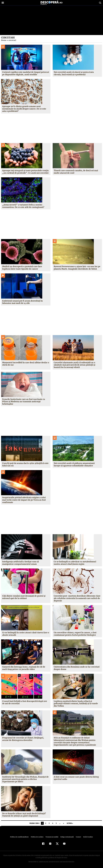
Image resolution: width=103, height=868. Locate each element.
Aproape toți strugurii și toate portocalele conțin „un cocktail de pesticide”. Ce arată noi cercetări (25, 172)
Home (4, 40)
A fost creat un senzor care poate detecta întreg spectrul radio (76, 778)
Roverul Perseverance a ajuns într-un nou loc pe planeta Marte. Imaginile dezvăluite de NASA (77, 268)
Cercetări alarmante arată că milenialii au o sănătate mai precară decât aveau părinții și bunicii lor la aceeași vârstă (75, 365)
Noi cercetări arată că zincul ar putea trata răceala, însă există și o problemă (74, 73)
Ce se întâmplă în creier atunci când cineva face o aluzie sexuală (26, 634)
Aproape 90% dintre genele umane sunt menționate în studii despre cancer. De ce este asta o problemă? (24, 109)
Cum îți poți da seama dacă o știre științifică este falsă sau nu (25, 464)
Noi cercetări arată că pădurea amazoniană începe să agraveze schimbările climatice (74, 464)
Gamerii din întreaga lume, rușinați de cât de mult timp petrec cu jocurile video (24, 668)
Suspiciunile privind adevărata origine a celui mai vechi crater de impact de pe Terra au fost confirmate (24, 500)
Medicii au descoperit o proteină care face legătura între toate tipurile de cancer (22, 268)
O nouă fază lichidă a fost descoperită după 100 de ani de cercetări (25, 702)
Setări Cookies (87, 837)
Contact (78, 837)
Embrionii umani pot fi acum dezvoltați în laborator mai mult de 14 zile (22, 302)
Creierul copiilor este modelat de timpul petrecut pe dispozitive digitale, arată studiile (26, 73)
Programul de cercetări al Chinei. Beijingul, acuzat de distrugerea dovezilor (23, 739)
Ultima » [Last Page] (70, 823)
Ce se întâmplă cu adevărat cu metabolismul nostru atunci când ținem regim (75, 563)
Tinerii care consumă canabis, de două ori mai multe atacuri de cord (76, 172)
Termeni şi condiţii (52, 837)
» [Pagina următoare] (64, 823)
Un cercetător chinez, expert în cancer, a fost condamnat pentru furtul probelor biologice (75, 634)
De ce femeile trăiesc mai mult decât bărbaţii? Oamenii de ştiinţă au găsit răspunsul (24, 815)
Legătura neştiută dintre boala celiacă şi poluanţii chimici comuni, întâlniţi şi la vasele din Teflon (76, 704)
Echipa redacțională (66, 837)
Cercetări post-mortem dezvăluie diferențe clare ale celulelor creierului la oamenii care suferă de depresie (77, 598)
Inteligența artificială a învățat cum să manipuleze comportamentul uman (21, 563)
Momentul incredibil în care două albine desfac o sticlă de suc (26, 364)
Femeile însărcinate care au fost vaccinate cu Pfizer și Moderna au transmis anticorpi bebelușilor (24, 402)
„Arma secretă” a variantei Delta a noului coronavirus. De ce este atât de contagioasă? (23, 206)
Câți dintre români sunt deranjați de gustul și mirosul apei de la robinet (24, 597)
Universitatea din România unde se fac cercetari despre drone (77, 668)
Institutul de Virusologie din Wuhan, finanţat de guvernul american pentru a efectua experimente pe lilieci (25, 779)
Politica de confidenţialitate (20, 837)
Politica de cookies (37, 837)
